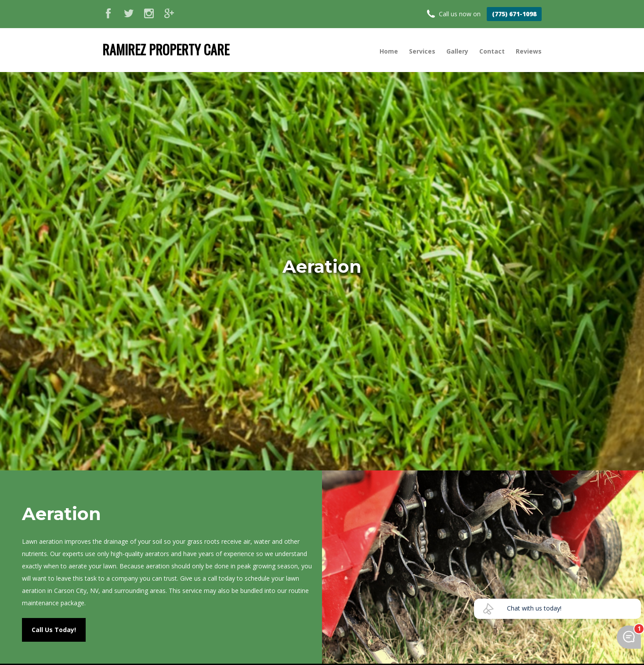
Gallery (457, 51)
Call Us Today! (54, 630)
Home (389, 51)
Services (422, 51)
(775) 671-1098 (514, 14)
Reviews (529, 51)
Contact (492, 51)
